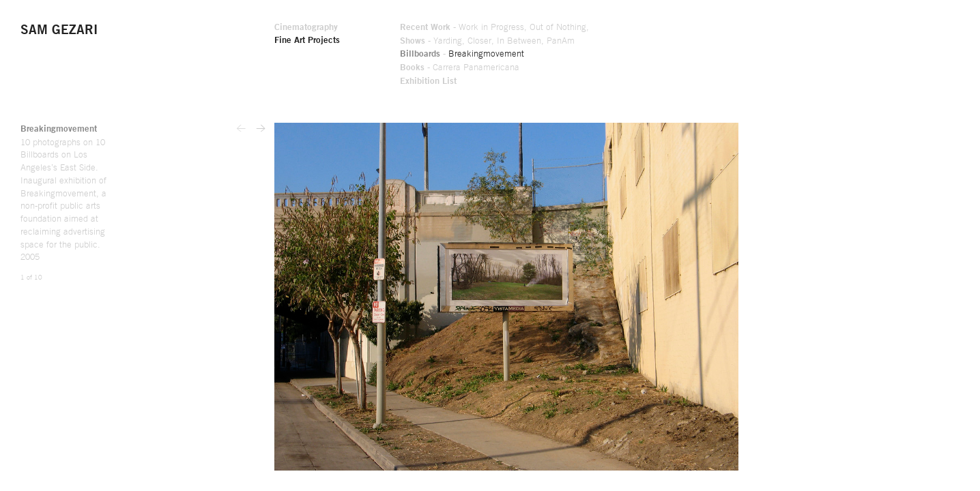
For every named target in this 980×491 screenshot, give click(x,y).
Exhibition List (620, 83)
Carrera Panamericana (669, 69)
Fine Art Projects (491, 42)
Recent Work (618, 28)
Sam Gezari (61, 31)
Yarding (641, 42)
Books (603, 69)
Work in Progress (687, 28)
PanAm (758, 42)
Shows (604, 42)
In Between (714, 42)
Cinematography (490, 28)
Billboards (612, 55)
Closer (674, 42)
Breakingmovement (680, 55)
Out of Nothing (756, 28)
